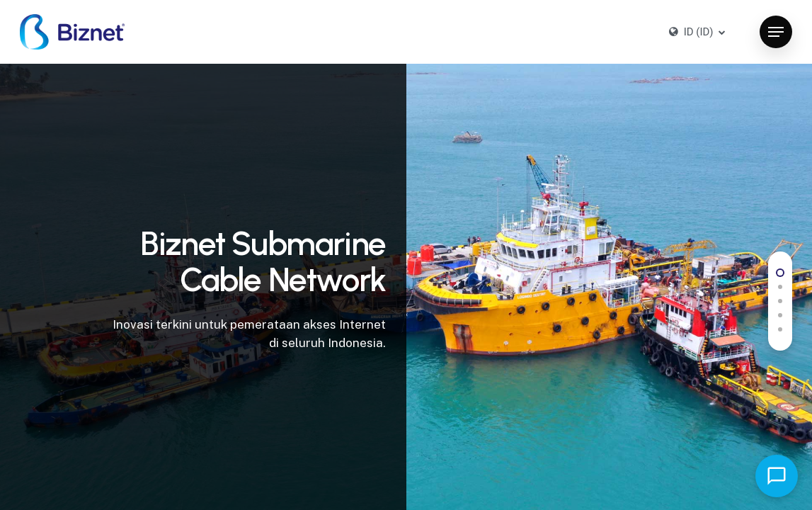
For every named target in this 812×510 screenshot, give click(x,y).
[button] (776, 32)
